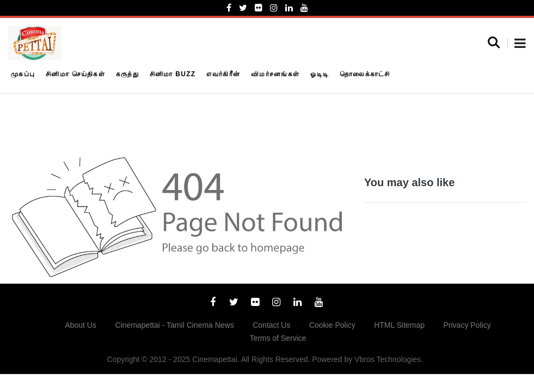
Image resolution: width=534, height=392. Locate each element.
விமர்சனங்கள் (275, 74)
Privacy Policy (467, 325)
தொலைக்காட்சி (365, 74)
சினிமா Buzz (173, 74)
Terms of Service (278, 338)
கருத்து (127, 74)
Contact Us (271, 325)
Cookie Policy (332, 325)
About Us (81, 325)
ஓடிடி (320, 74)
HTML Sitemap (399, 325)
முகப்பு (23, 74)
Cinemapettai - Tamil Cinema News (174, 325)
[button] (520, 44)
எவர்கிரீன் (223, 74)
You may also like (409, 182)
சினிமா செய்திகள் (75, 74)
